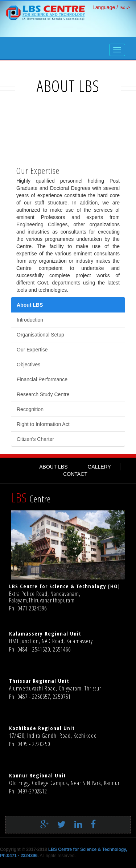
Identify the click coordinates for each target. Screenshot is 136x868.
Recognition (30, 409)
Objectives (28, 365)
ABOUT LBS (53, 467)
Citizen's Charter (35, 439)
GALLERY (99, 467)
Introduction (30, 320)
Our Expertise (32, 350)
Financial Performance (42, 379)
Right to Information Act (43, 424)
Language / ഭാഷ (112, 7)
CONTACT (75, 474)
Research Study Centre (43, 394)
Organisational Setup (40, 335)
